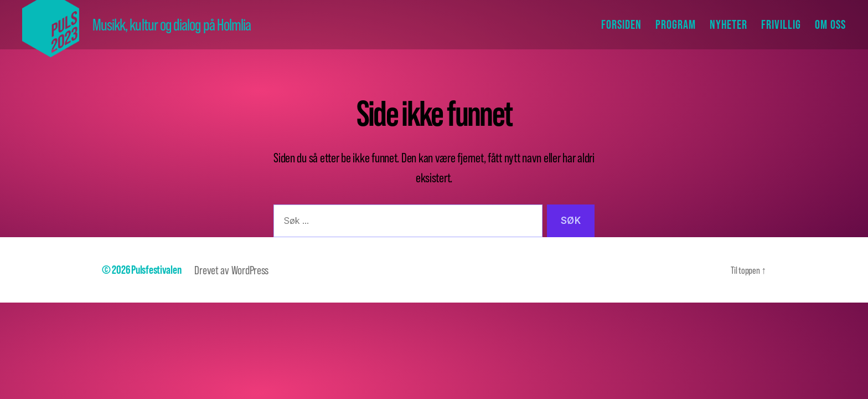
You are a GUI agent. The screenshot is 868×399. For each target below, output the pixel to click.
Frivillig (781, 24)
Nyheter (728, 24)
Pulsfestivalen (156, 270)
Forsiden (621, 24)
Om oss (830, 24)
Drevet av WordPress (231, 270)
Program (676, 24)
